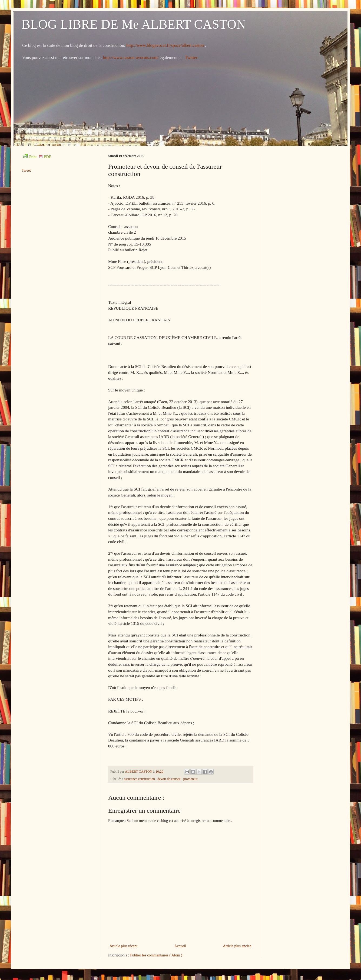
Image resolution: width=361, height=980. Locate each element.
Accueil (180, 946)
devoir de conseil (169, 779)
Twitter (192, 58)
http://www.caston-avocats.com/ (131, 58)
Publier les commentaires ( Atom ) (156, 955)
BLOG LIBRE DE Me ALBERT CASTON (134, 24)
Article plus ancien (237, 946)
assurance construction (140, 779)
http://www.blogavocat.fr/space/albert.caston (165, 45)
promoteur (190, 779)
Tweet (26, 170)
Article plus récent (123, 946)
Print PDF (37, 157)
